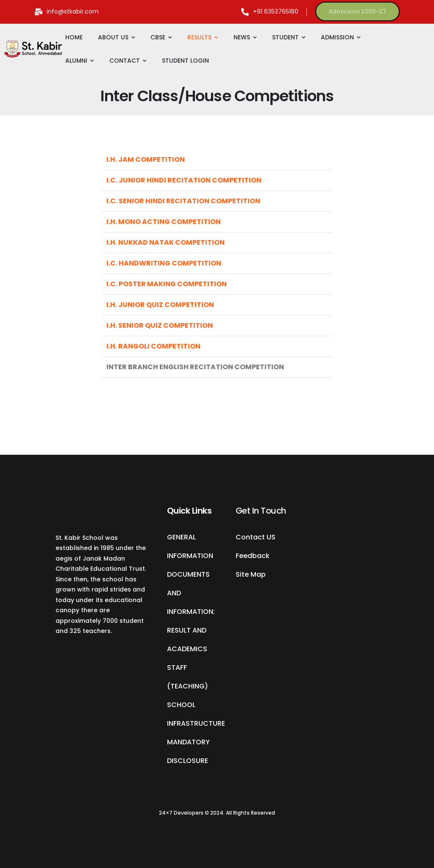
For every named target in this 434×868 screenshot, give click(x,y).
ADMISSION (337, 37)
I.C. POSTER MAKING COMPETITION (167, 284)
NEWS (242, 37)
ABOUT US (113, 37)
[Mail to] (67, 12)
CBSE (158, 37)
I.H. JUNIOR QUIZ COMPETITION (160, 305)
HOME (74, 37)
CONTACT (125, 61)
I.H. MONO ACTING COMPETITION (164, 222)
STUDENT (285, 37)
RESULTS (199, 37)
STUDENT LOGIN (185, 61)
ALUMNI (76, 61)
